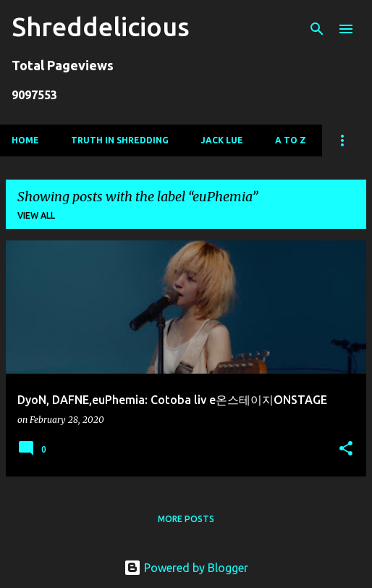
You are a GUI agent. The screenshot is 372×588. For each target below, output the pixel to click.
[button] (346, 449)
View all (36, 215)
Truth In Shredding (120, 140)
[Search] (317, 29)
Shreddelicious (101, 26)
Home (25, 140)
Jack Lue (222, 140)
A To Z (291, 140)
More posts (186, 519)
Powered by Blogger (186, 568)
